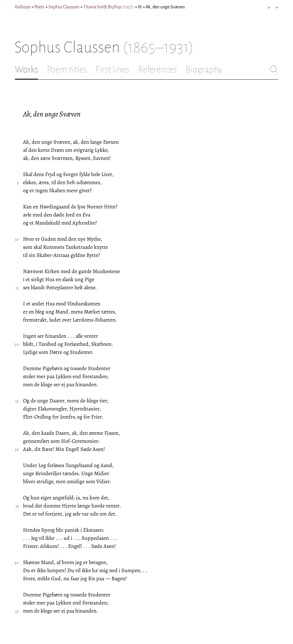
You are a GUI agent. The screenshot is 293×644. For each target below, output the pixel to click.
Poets (39, 7)
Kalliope (23, 7)
